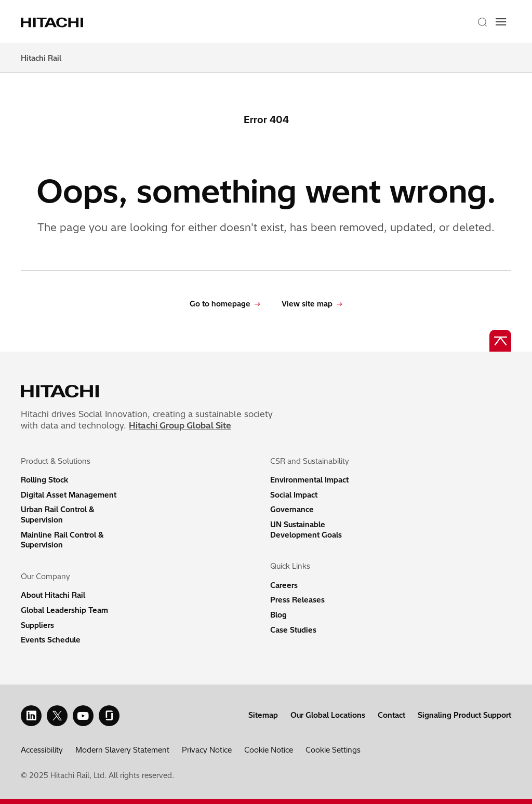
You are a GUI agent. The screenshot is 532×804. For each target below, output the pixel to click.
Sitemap (263, 715)
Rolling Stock (44, 480)
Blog (278, 615)
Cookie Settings (333, 750)
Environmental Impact (309, 480)
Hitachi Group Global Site (180, 425)
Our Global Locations (328, 715)
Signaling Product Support (464, 715)
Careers (284, 585)
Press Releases (297, 600)
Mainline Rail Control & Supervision (62, 540)
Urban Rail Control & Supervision (58, 515)
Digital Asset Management (69, 495)
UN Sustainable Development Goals (306, 530)
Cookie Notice (269, 750)
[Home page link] (54, 22)
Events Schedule (51, 640)
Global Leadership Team (64, 610)
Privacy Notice (207, 750)
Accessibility (42, 750)
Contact (391, 715)
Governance (292, 510)
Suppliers (37, 625)
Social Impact (294, 495)
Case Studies (293, 630)
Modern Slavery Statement (122, 750)
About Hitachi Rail (53, 595)
